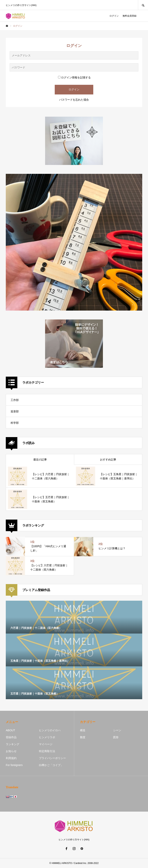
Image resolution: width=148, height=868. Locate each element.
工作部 (15, 400)
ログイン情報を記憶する (74, 77)
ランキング (13, 744)
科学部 (15, 423)
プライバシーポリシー (52, 758)
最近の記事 (40, 459)
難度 (83, 737)
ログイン (114, 16)
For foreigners (14, 765)
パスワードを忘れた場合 (74, 100)
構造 (83, 730)
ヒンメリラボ (47, 737)
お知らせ (11, 751)
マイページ (46, 744)
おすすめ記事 (108, 459)
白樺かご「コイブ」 (51, 765)
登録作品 (11, 737)
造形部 (15, 411)
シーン (117, 730)
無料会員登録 (129, 16)
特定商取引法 (47, 751)
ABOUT (10, 730)
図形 (116, 737)
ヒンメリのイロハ (50, 730)
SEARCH (143, 5)
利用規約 (11, 758)
